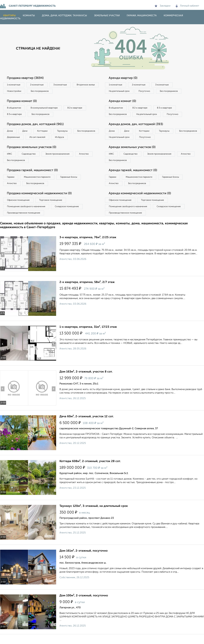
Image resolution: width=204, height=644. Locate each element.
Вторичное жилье (17, 91)
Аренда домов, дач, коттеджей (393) (137, 132)
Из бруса (12, 145)
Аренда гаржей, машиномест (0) (134, 179)
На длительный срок (120, 91)
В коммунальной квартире (46, 109)
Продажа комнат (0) (23, 102)
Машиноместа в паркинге (39, 186)
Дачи (26, 132)
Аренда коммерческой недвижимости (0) (141, 203)
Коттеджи (44, 132)
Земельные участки (107, 16)
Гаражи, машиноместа (142, 16)
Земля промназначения (60, 162)
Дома (10, 132)
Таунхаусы (66, 132)
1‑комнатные (14, 85)
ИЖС (10, 162)
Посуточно (146, 91)
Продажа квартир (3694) (26, 78)
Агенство (88, 162)
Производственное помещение (24, 222)
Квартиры (9, 16)
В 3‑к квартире (15, 115)
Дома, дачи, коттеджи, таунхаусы (64, 16)
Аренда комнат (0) (123, 102)
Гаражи (11, 186)
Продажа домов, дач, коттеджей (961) (36, 125)
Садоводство (30, 162)
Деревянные (42, 139)
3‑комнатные (62, 85)
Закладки (162, 6)
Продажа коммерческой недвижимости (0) (40, 203)
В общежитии (15, 109)
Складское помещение (69, 216)
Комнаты (29, 16)
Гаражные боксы (71, 186)
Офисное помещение (19, 209)
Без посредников (70, 91)
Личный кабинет (188, 6)
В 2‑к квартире (78, 109)
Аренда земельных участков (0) (133, 155)
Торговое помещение (53, 209)
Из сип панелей (68, 139)
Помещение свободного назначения (27, 216)
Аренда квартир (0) (124, 78)
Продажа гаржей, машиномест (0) (33, 179)
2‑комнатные (38, 85)
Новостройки (44, 91)
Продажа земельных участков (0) (32, 155)
